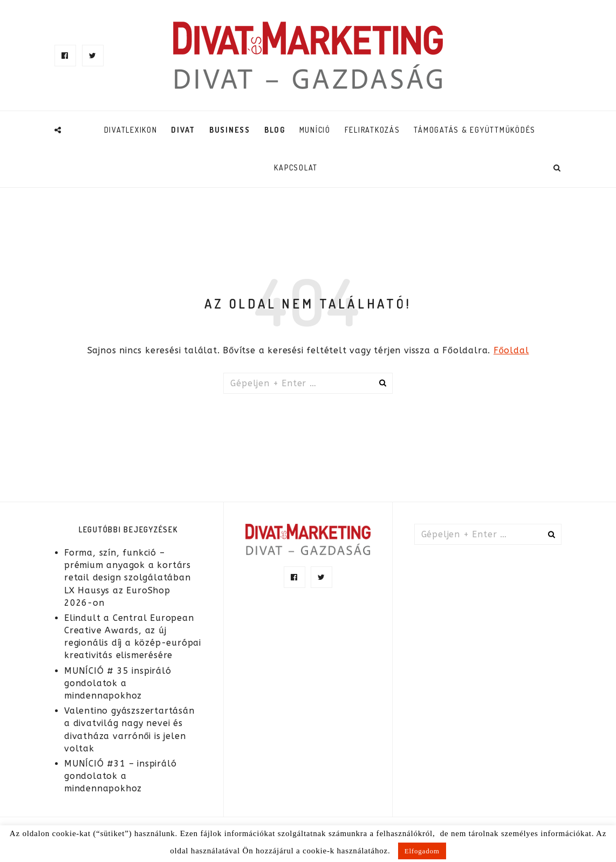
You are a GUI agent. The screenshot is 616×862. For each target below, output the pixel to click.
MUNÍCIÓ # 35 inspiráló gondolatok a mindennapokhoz (118, 683)
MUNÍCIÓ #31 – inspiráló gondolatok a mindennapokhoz (120, 776)
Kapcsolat (296, 167)
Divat (183, 130)
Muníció (315, 130)
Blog (275, 130)
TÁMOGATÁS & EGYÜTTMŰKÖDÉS (475, 130)
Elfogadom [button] (422, 851)
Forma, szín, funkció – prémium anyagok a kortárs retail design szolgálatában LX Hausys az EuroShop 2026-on (128, 578)
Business (230, 130)
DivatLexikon (131, 130)
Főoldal (511, 350)
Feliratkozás (372, 130)
